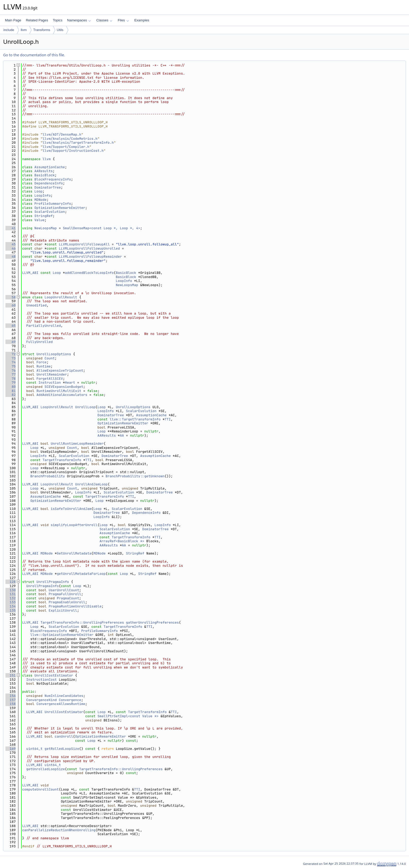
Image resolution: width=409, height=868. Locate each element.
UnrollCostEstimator (54, 675)
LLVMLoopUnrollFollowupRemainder (90, 257)
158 (11, 704)
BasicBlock (45, 175)
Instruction (50, 382)
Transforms (42, 30)
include (9, 30)
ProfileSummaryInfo (53, 204)
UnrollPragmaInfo (53, 582)
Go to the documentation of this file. (34, 55)
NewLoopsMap (46, 228)
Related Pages (37, 20)
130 (11, 590)
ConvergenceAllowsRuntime (61, 704)
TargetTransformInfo (62, 460)
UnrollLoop (85, 407)
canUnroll (64, 736)
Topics (58, 20)
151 (11, 675)
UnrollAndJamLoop (91, 484)
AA (122, 435)
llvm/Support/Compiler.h (66, 147)
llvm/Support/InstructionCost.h (73, 151)
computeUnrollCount (40, 789)
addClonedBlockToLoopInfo (89, 273)
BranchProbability (48, 476)
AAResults (44, 171)
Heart (70, 382)
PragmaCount (68, 598)
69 (11, 342)
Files (123, 20)
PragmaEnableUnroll (67, 602)
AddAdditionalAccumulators (62, 395)
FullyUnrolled (40, 342)
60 (11, 305)
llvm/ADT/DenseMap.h (62, 134)
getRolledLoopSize (62, 749)
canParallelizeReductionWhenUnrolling (59, 830)
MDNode (41, 200)
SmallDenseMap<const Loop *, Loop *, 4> (101, 228)
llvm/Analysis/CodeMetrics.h (70, 139)
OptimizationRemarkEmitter (60, 208)
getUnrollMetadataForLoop (81, 574)
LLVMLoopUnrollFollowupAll (84, 244)
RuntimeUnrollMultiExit (59, 391)
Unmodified (37, 305)
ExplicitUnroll (63, 610)
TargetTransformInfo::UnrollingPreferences (82, 622)
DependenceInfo (49, 183)
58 (11, 297)
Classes (104, 20)
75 (11, 366)
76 (11, 370)
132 (11, 598)
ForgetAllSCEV (50, 379)
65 (11, 326)
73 (11, 358)
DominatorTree (48, 187)
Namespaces (79, 20)
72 (11, 354)
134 (11, 606)
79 (11, 382)
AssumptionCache (50, 167)
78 (11, 379)
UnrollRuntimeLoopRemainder (77, 444)
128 (11, 582)
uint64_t (34, 749)
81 (11, 391)
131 (11, 594)
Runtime (44, 366)
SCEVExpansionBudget (64, 387)
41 (11, 228)
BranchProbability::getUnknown (135, 476)
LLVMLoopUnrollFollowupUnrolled (89, 248)
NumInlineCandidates (64, 696)
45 (11, 244)
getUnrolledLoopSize (46, 769)
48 (11, 257)
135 (11, 610)
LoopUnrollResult (61, 297)
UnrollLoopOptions (54, 354)
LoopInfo (43, 195)
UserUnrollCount (64, 590)
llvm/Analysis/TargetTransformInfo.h (78, 143)
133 (11, 602)
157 (11, 700)
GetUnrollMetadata (74, 553)
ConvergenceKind (42, 700)
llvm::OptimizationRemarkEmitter (62, 635)
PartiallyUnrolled (44, 326)
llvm (24, 30)
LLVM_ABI (30, 273)
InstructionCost (42, 680)
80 (11, 387)
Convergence (70, 700)
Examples (142, 20)
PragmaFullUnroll (65, 594)
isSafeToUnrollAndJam (71, 509)
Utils (60, 30)
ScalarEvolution (50, 212)
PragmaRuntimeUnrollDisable (75, 606)
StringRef (44, 216)
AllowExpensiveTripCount (60, 370)
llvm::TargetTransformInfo (135, 419)
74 (11, 362)
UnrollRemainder (52, 374)
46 (11, 248)
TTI (168, 419)
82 (11, 395)
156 (11, 696)
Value (40, 220)
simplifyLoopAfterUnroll (74, 525)
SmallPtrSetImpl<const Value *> (128, 716)
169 (11, 749)
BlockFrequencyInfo (53, 179)
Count (50, 358)
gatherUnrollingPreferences (152, 622)
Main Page (13, 20)
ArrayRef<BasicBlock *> (122, 541)
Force (42, 362)
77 (11, 374)
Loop (38, 191)
